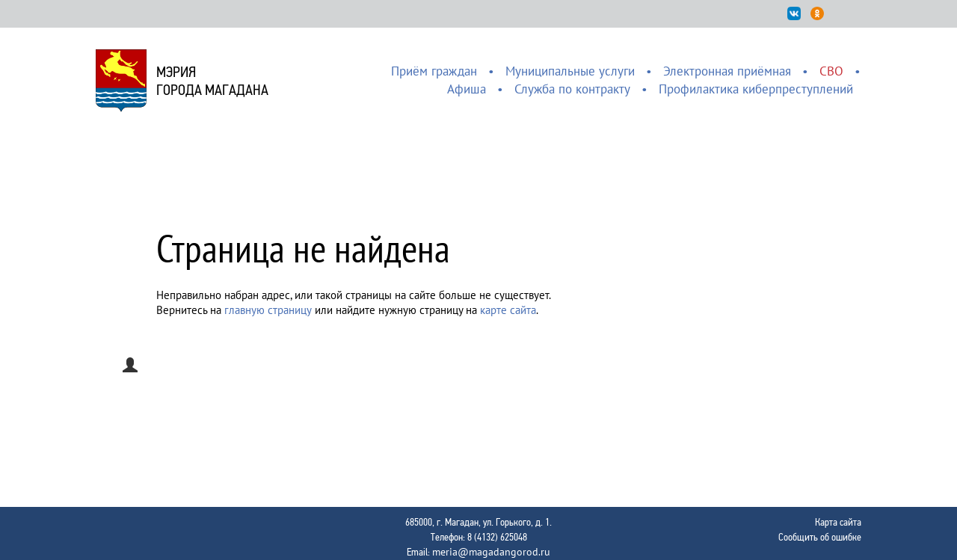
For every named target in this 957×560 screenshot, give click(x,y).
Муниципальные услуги (570, 71)
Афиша (467, 89)
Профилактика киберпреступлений (756, 89)
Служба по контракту (572, 89)
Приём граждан (434, 71)
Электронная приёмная (727, 71)
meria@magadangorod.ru (491, 552)
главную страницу (268, 310)
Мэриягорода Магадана (212, 81)
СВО (831, 71)
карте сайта (508, 310)
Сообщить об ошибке (820, 537)
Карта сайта (838, 522)
